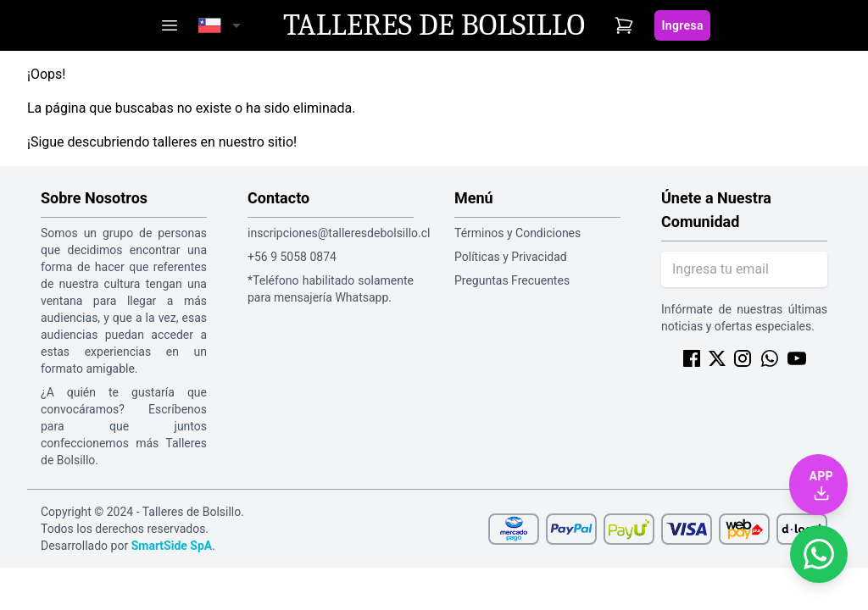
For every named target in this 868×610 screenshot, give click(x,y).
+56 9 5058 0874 (292, 257)
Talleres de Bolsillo (434, 25)
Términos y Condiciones (517, 233)
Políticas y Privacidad (511, 257)
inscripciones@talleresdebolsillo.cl (331, 233)
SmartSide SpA (172, 546)
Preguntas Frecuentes (512, 280)
